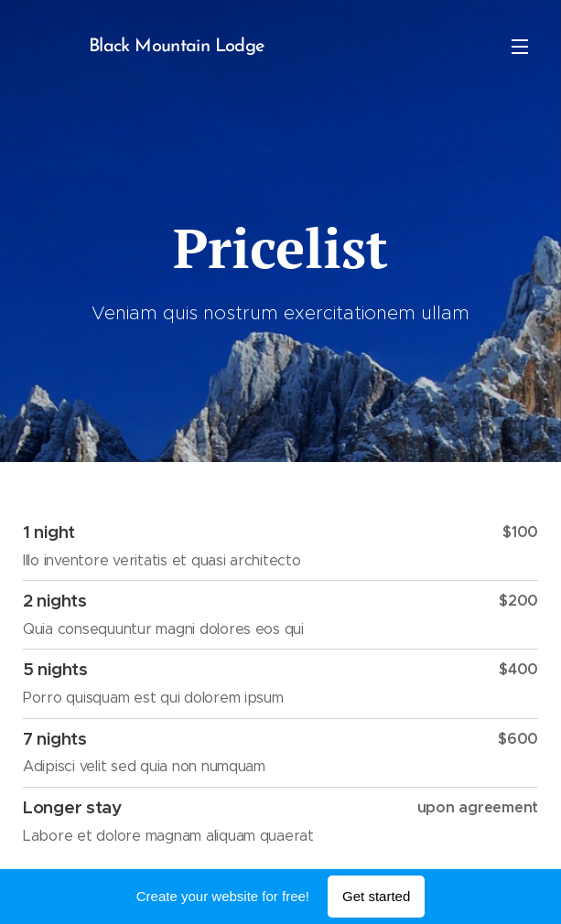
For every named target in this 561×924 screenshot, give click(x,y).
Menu (520, 47)
